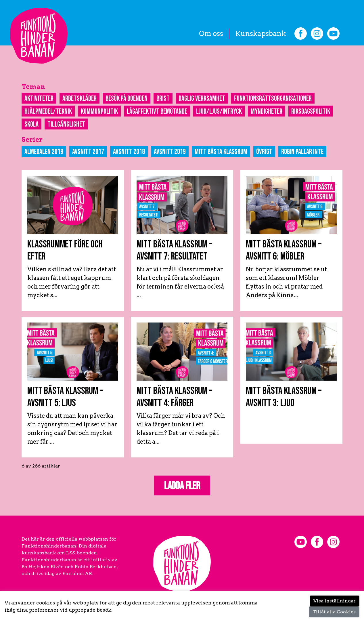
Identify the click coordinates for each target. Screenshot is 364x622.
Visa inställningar (335, 601)
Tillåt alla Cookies (334, 612)
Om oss (211, 34)
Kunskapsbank (260, 34)
